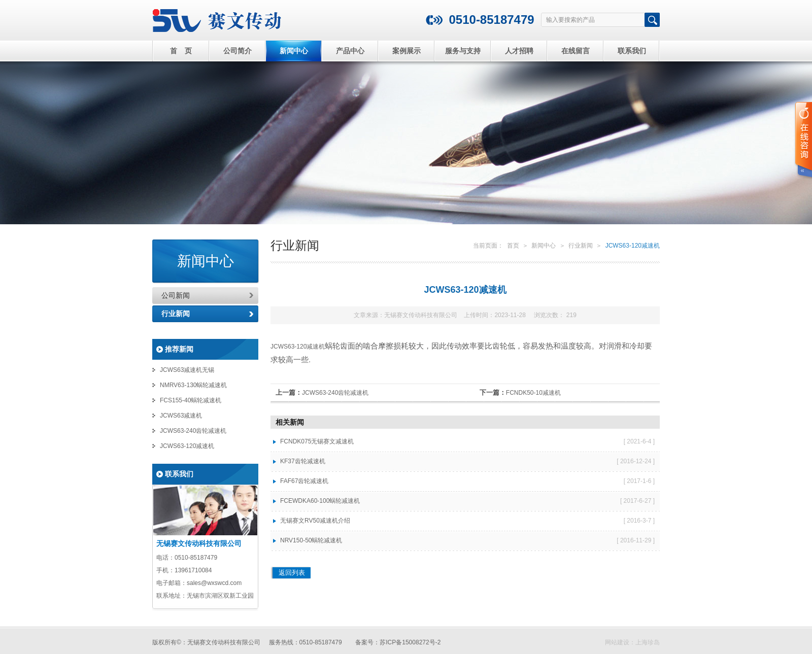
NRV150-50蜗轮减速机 (311, 540)
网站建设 (617, 642)
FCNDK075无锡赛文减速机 (317, 441)
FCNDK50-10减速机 (533, 393)
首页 (513, 246)
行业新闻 (176, 314)
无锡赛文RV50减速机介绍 (315, 521)
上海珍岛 (648, 642)
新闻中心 (294, 51)
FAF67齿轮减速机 (304, 481)
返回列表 (292, 573)
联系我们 (632, 51)
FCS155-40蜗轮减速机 (191, 400)
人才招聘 (519, 51)
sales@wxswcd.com (214, 583)
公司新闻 (176, 295)
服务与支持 (463, 51)
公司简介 (238, 51)
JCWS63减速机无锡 (187, 370)
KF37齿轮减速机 (303, 461)
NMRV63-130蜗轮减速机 (193, 385)
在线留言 (576, 51)
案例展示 (407, 51)
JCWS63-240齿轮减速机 (193, 431)
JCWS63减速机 (181, 416)
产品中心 (350, 51)
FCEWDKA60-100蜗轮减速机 (320, 501)
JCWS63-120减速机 (187, 446)
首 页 (181, 51)
